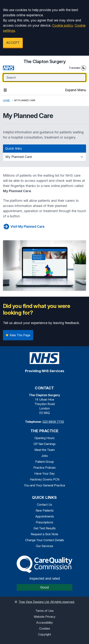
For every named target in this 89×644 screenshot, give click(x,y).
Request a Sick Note (44, 534)
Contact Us (44, 505)
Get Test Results (45, 528)
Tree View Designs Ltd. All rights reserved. (47, 602)
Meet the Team (45, 450)
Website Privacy (45, 617)
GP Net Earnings (45, 444)
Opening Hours (44, 438)
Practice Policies (44, 468)
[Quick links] (44, 157)
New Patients (45, 510)
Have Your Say (44, 473)
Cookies (45, 628)
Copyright (44, 634)
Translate (77, 68)
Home (6, 100)
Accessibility (44, 623)
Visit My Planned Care (24, 227)
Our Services (45, 546)
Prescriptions (44, 522)
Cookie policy (62, 25)
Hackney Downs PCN (45, 479)
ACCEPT (13, 43)
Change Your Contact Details (45, 540)
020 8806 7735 (53, 422)
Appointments (45, 516)
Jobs (45, 456)
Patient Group (44, 462)
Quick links (14, 148)
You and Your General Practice (44, 485)
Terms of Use (44, 611)
